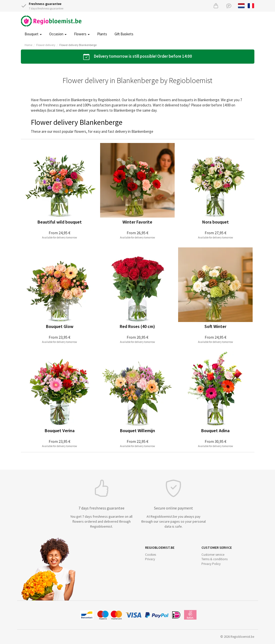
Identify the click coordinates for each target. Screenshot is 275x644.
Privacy (150, 559)
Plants (102, 34)
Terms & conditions (215, 559)
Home (28, 45)
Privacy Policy (211, 564)
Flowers (82, 34)
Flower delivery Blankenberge (78, 45)
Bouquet (33, 34)
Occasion (58, 34)
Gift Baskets (124, 34)
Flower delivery (46, 45)
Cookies (151, 555)
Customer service (213, 555)
